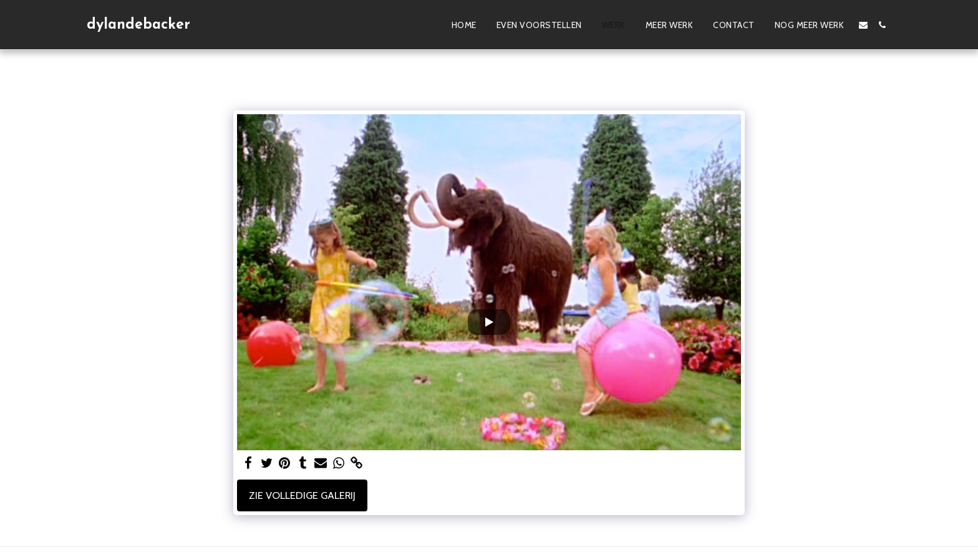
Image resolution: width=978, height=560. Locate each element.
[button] (863, 25)
